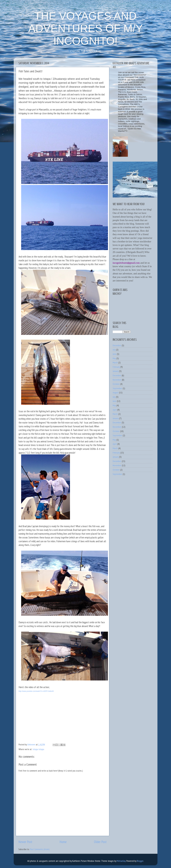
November (117, 380)
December (117, 345)
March (115, 362)
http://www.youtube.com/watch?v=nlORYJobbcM (36, 691)
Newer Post (25, 842)
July (114, 350)
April (115, 410)
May (114, 358)
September (117, 388)
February (116, 367)
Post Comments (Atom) (40, 849)
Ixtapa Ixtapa (38, 749)
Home (63, 842)
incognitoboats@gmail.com (126, 263)
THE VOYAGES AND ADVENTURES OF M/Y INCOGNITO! (85, 28)
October (116, 384)
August (116, 392)
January (116, 371)
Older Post (100, 842)
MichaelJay (121, 861)
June (115, 354)
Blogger (140, 861)
